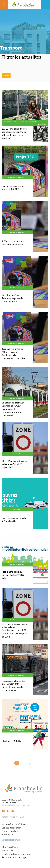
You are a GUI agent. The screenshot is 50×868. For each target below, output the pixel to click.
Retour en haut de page (14, 857)
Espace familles (10, 831)
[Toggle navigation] (45, 5)
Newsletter (8, 834)
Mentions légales (11, 847)
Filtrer (6, 76)
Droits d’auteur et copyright (16, 854)
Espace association (11, 828)
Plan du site (8, 850)
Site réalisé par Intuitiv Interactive (16, 805)
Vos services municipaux (14, 824)
